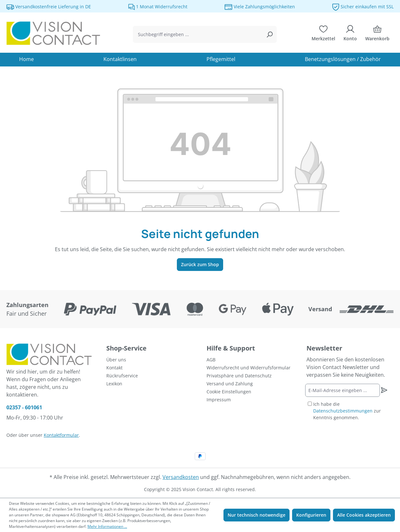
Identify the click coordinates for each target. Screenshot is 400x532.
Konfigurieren (311, 515)
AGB (211, 360)
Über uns (116, 360)
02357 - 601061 (24, 407)
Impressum (219, 400)
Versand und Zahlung (230, 384)
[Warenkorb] (377, 35)
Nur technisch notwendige (257, 515)
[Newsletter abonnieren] (384, 390)
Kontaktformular (61, 435)
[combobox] (197, 34)
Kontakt (114, 368)
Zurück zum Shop (200, 264)
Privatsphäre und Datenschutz (239, 376)
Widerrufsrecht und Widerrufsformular (249, 368)
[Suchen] (269, 34)
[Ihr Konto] (350, 35)
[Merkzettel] (323, 35)
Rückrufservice (122, 376)
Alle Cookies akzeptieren (364, 515)
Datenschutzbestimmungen (343, 411)
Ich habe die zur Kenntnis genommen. (347, 411)
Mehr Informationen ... (107, 526)
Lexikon (114, 384)
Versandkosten (181, 477)
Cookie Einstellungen (229, 392)
